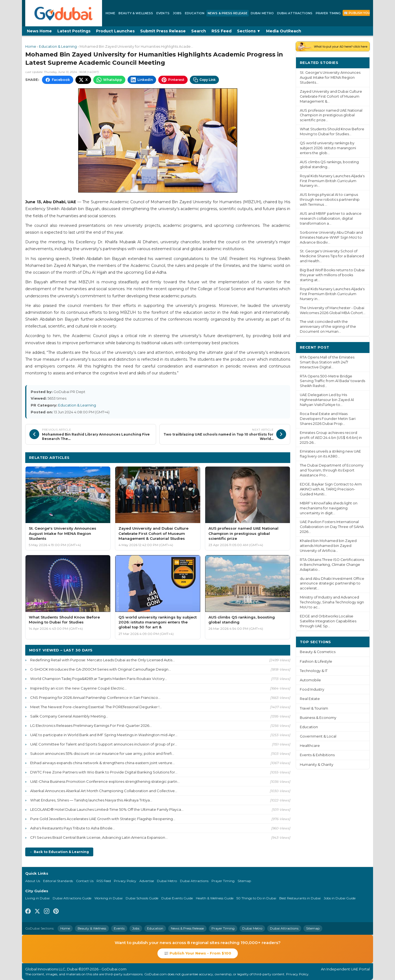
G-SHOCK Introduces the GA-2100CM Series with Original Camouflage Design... (101, 669)
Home (110, 13)
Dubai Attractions (295, 13)
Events (163, 13)
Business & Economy (318, 718)
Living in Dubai (37, 898)
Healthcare (310, 746)
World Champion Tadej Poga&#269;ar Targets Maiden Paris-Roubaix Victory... (99, 679)
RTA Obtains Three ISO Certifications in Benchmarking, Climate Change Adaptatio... (332, 565)
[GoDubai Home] (64, 13)
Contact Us (85, 881)
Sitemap (244, 881)
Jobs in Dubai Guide (340, 898)
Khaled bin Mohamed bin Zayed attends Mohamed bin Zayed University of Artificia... (328, 546)
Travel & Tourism (314, 708)
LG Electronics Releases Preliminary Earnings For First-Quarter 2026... (91, 725)
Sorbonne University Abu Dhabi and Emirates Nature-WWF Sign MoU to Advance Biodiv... (331, 237)
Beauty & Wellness (136, 13)
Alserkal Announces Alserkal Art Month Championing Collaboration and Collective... (104, 791)
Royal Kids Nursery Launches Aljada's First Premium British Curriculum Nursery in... (332, 181)
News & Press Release (228, 13)
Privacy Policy (125, 881)
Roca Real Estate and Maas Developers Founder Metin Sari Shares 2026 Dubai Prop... (328, 419)
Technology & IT (314, 671)
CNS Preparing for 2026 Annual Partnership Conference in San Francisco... (95, 697)
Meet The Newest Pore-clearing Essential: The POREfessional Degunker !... (96, 707)
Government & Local (318, 736)
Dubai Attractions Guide (72, 898)
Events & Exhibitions (317, 755)
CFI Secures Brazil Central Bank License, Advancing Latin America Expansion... (99, 837)
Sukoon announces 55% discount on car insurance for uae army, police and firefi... (102, 753)
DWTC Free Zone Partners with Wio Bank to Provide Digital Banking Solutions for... (104, 772)
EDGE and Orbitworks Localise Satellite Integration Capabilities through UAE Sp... (328, 621)
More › (359, 62)
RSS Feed (222, 31)
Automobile (310, 680)
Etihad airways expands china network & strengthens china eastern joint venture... (102, 763)
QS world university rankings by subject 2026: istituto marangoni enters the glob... (328, 148)
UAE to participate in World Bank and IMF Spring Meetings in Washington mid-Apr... (104, 735)
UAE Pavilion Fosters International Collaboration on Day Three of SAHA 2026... (332, 527)
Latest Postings (74, 31)
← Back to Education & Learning (59, 852)
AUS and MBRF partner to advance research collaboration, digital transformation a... (331, 218)
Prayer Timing (328, 13)
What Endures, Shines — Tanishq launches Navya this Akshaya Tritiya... (91, 800)
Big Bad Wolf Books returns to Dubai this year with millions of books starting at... (332, 275)
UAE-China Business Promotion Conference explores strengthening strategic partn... (105, 781)
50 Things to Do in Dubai (256, 898)
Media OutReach (284, 31)
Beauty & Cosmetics (318, 652)
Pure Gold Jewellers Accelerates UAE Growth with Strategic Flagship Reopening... (103, 819)
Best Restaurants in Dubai (300, 898)
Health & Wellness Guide (215, 898)
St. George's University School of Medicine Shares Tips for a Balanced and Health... (332, 256)
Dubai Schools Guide (142, 898)
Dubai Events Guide (177, 898)
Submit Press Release (163, 31)
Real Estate (310, 699)
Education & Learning (58, 46)
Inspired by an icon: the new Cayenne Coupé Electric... (78, 688)
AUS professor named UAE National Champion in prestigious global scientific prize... (331, 115)
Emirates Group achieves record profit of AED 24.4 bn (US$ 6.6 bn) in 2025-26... (331, 438)
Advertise (147, 881)
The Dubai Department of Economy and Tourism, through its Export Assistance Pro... (332, 470)
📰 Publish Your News (364, 13)
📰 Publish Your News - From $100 (198, 953)
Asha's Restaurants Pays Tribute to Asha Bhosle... (73, 828)
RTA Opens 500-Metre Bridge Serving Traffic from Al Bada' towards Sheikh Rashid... (332, 381)
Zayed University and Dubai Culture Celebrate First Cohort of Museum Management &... (331, 96)
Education (195, 13)
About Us (33, 881)
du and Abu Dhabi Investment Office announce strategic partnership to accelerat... (332, 584)
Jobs (177, 13)
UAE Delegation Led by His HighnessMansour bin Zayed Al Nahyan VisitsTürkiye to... (327, 400)
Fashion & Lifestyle (316, 661)
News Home (39, 31)
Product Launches (115, 31)
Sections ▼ (249, 31)
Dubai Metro (262, 13)
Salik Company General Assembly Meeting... (69, 716)
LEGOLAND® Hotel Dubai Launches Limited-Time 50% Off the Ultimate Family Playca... (107, 809)
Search (199, 31)
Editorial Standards (58, 881)
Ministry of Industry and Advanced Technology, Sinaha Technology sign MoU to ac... (332, 602)
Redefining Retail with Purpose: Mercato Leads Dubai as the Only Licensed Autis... (102, 660)
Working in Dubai (108, 898)
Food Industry (312, 689)
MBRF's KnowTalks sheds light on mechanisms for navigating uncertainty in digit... (329, 508)
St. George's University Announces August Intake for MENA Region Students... (330, 77)
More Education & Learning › (257, 457)
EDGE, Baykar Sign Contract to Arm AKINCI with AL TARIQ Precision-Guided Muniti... (331, 489)
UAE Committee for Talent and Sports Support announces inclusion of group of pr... (104, 744)
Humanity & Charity (317, 765)
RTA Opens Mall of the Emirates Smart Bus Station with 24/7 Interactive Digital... (327, 362)
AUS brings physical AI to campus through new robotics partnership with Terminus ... (330, 200)
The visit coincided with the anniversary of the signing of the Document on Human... (328, 327)
